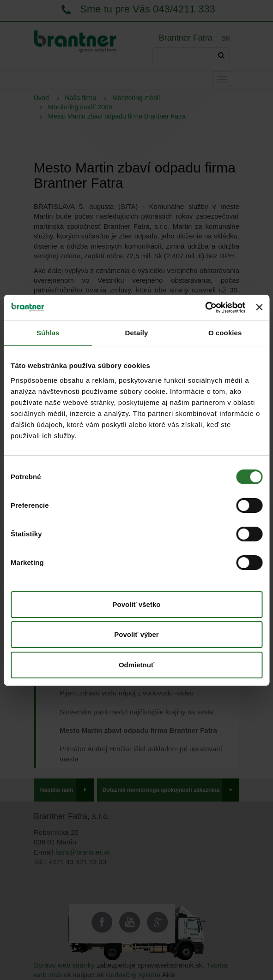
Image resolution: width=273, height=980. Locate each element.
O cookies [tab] (225, 333)
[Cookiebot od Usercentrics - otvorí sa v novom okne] (205, 308)
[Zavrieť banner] (259, 307)
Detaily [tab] (137, 333)
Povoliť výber (136, 634)
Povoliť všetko (137, 604)
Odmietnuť (136, 665)
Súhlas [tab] (48, 333)
